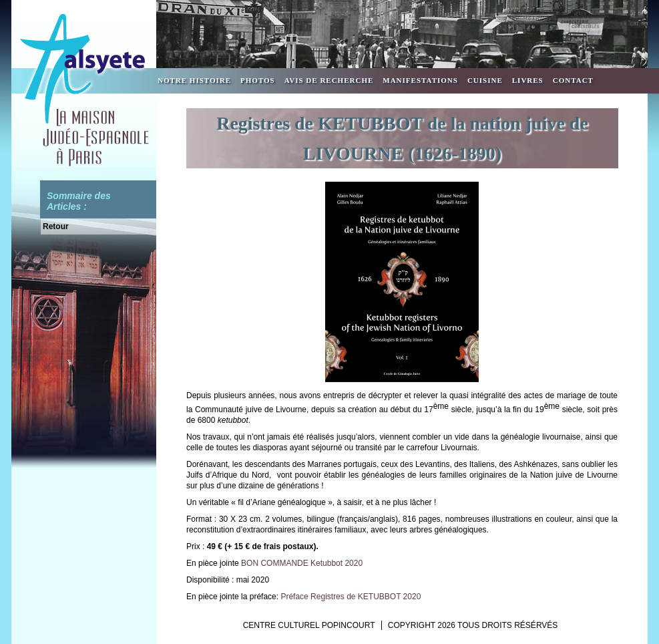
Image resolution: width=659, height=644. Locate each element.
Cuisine (485, 80)
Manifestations (420, 80)
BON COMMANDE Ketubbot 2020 (302, 563)
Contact (573, 80)
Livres (528, 80)
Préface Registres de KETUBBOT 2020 (351, 597)
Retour (56, 226)
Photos (258, 80)
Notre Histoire (194, 80)
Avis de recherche (329, 80)
